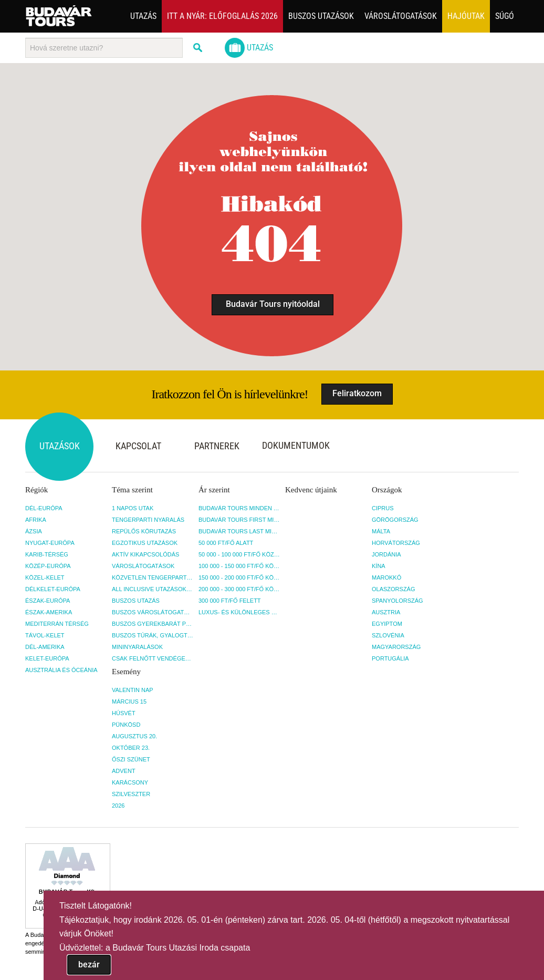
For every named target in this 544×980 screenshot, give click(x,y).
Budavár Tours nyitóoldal (273, 304)
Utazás (143, 16)
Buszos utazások (321, 16)
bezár (89, 964)
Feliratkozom (357, 393)
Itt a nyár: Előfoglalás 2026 (222, 16)
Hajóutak (466, 16)
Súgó (505, 16)
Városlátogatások (401, 16)
